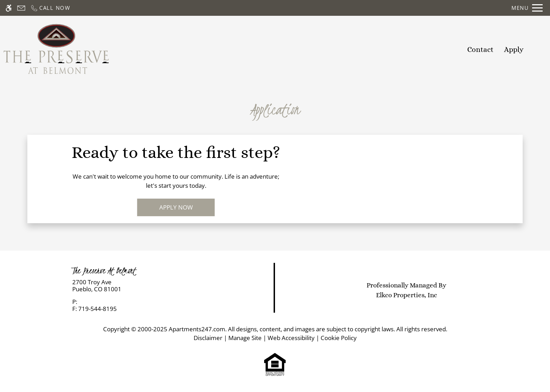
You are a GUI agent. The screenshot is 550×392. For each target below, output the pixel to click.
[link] (138, 286)
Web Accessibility (291, 338)
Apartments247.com (197, 329)
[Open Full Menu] (527, 8)
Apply (514, 49)
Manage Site (245, 338)
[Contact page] (21, 8)
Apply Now (176, 207)
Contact (480, 49)
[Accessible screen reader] (9, 8)
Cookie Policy (339, 338)
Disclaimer (208, 338)
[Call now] (50, 8)
